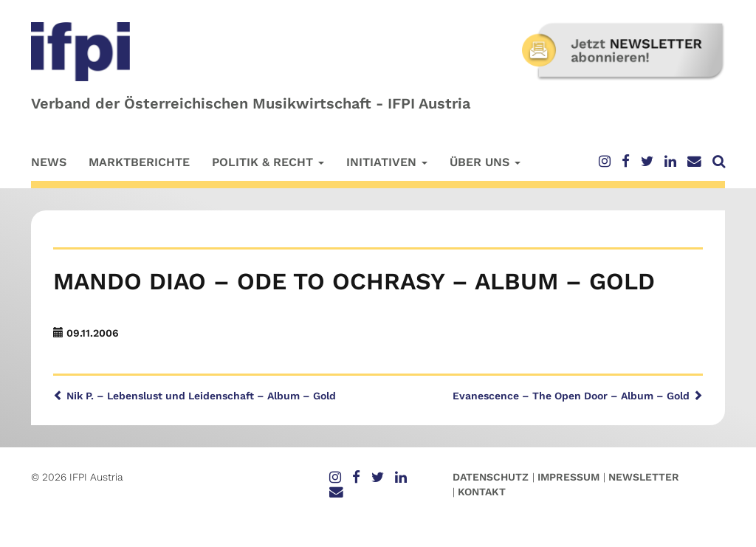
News (49, 162)
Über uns (485, 162)
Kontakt (482, 492)
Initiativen (387, 162)
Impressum (568, 477)
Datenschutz (491, 477)
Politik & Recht (268, 162)
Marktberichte (139, 162)
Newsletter (644, 477)
